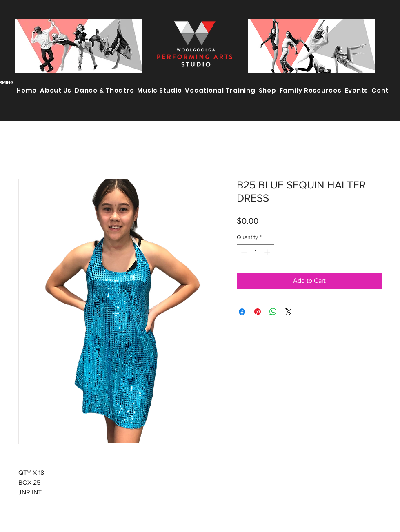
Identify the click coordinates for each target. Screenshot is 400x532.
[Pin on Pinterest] (258, 312)
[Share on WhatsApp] (273, 312)
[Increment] (268, 252)
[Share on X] (289, 312)
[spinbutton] (256, 252)
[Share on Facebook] (242, 312)
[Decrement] (243, 252)
